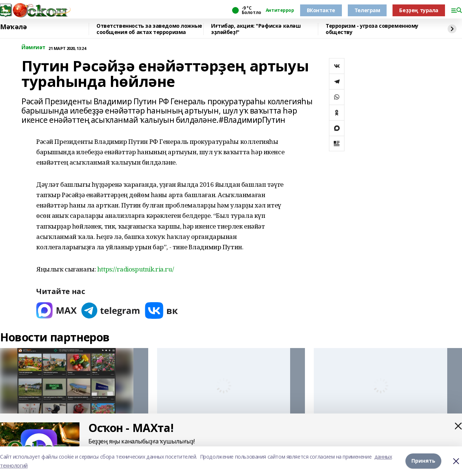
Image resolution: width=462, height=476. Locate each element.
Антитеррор (280, 10)
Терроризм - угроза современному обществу (372, 29)
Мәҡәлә (13, 27)
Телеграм (367, 10)
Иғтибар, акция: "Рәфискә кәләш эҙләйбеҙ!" (256, 29)
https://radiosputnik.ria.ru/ (135, 269)
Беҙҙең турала (419, 10)
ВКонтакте (321, 10)
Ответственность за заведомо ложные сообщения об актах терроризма (149, 29)
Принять (423, 461)
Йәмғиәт (33, 48)
